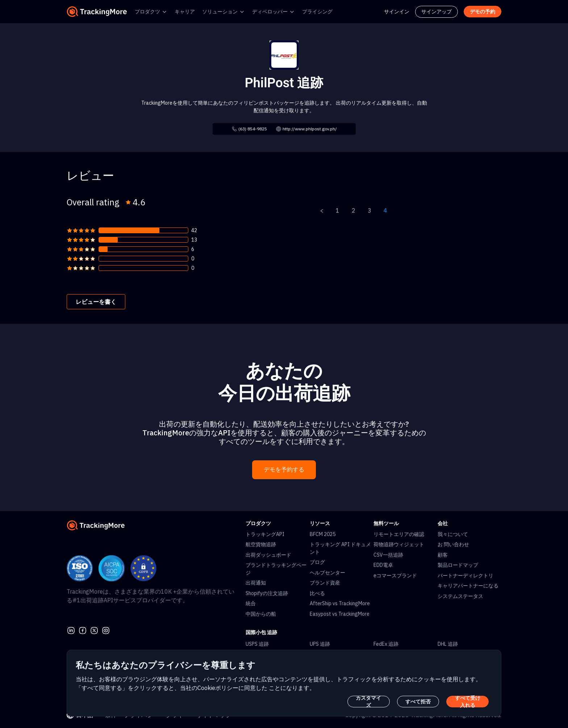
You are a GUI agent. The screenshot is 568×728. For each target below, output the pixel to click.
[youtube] (106, 629)
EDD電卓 (383, 565)
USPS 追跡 (257, 644)
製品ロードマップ (458, 565)
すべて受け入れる (468, 702)
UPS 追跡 (320, 644)
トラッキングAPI (265, 534)
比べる (317, 593)
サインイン (397, 12)
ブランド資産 (325, 583)
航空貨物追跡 (261, 544)
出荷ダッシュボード (268, 555)
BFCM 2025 (323, 534)
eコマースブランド (395, 576)
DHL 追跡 (448, 644)
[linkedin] (71, 629)
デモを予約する (284, 470)
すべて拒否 (418, 702)
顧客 (443, 555)
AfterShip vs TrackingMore (340, 603)
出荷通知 (256, 583)
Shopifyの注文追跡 (267, 593)
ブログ (317, 562)
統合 (251, 603)
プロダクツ (147, 12)
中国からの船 (261, 614)
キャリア (185, 12)
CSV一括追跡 (388, 555)
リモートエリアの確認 (399, 534)
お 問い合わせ (453, 544)
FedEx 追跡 (386, 644)
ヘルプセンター (327, 573)
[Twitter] (94, 629)
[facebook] (83, 629)
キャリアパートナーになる (468, 586)
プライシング (317, 12)
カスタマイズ (368, 702)
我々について (453, 534)
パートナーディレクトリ (465, 576)
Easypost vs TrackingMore (340, 614)
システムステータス (460, 596)
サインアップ (437, 12)
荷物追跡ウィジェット (399, 544)
